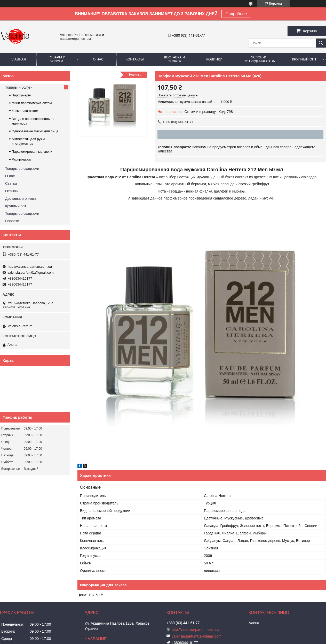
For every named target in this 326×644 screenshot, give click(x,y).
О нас (98, 59)
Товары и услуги (57, 59)
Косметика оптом (25, 111)
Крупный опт (304, 59)
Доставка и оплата (174, 59)
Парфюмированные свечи (32, 152)
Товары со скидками (22, 168)
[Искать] (321, 43)
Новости (12, 221)
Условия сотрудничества (259, 59)
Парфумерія (21, 95)
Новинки (214, 59)
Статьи (11, 183)
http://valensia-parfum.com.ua (30, 267)
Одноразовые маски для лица (35, 131)
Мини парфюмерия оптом (32, 103)
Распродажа (21, 159)
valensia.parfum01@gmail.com (31, 273)
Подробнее (236, 14)
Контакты (135, 59)
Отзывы (12, 191)
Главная (18, 59)
